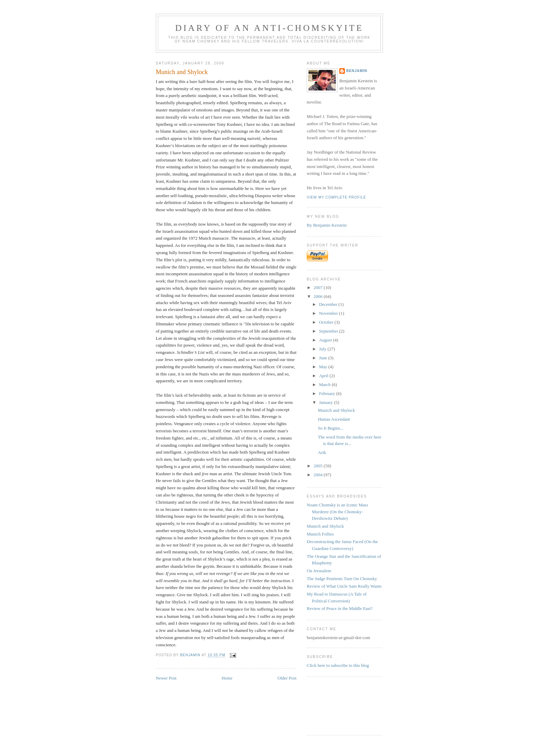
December (329, 304)
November (329, 313)
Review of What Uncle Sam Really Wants (344, 586)
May (324, 367)
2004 (319, 475)
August (326, 340)
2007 (319, 287)
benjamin (357, 71)
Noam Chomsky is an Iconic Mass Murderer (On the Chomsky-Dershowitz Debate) (337, 512)
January (327, 402)
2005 (319, 466)
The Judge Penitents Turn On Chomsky (342, 579)
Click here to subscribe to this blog (338, 665)
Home (227, 678)
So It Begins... (330, 428)
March (325, 385)
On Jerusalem (319, 571)
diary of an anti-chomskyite (270, 28)
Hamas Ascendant (334, 419)
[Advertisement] (328, 705)
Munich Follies (320, 534)
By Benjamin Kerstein (327, 225)
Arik (322, 452)
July (323, 349)
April (324, 376)
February (328, 393)
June (324, 358)
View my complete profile (336, 197)
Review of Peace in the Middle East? (340, 608)
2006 (319, 296)
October (327, 322)
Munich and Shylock (336, 410)
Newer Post (166, 678)
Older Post (287, 678)
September (329, 331)
